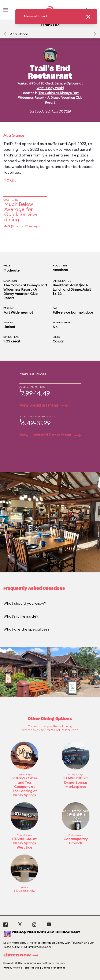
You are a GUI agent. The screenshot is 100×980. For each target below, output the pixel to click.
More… (10, 180)
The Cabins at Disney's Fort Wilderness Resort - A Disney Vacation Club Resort (50, 98)
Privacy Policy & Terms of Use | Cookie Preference (34, 968)
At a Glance (19, 34)
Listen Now (22, 955)
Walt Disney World (50, 88)
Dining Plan (11, 337)
